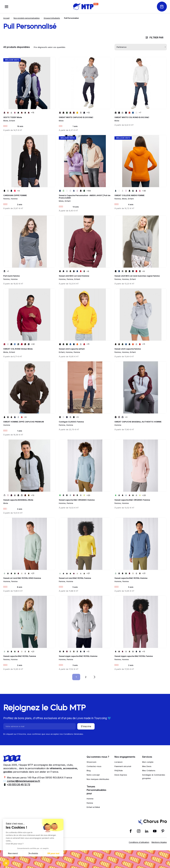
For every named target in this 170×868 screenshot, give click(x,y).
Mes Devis (147, 766)
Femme (90, 803)
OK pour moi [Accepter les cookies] (53, 854)
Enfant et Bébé (93, 807)
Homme (90, 799)
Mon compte (148, 762)
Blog (89, 770)
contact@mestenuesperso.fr (24, 781)
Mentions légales (159, 842)
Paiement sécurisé (123, 766)
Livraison (119, 762)
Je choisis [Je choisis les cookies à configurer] (33, 854)
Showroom (91, 762)
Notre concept (93, 775)
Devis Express (121, 775)
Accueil (6, 18)
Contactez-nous (94, 766)
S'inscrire (86, 726)
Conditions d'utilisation (139, 842)
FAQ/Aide (119, 770)
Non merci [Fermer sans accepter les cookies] (13, 854)
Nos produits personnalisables (27, 18)
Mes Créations (149, 770)
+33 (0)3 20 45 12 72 (19, 784)
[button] (6, 863)
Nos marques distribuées (98, 779)
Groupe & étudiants (52, 18)
